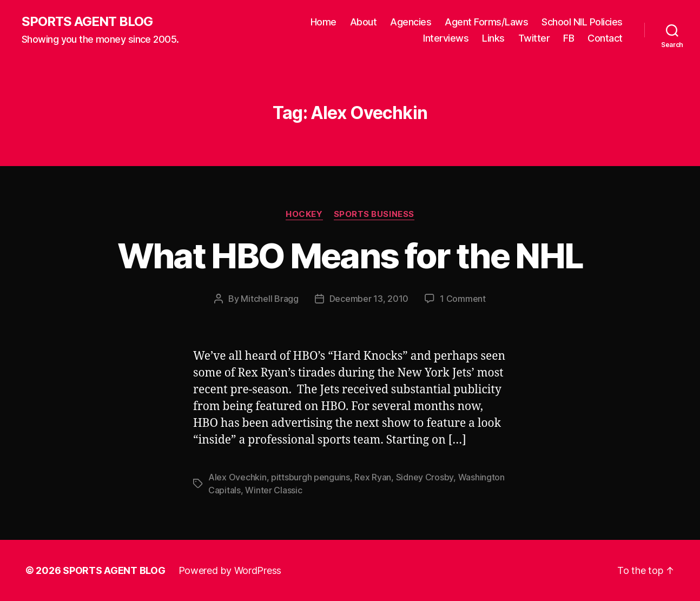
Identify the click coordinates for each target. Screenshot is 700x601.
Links (493, 38)
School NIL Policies (582, 22)
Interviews (446, 38)
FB (569, 38)
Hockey (304, 214)
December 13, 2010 (369, 299)
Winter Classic (273, 490)
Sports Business (374, 214)
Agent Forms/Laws (486, 22)
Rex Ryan (373, 477)
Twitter (534, 38)
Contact (605, 38)
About (364, 22)
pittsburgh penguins (311, 477)
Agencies (411, 22)
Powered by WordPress (230, 570)
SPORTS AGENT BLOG (87, 22)
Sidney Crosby (425, 477)
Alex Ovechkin (237, 477)
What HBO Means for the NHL (350, 256)
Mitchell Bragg (269, 299)
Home (323, 22)
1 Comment (463, 299)
